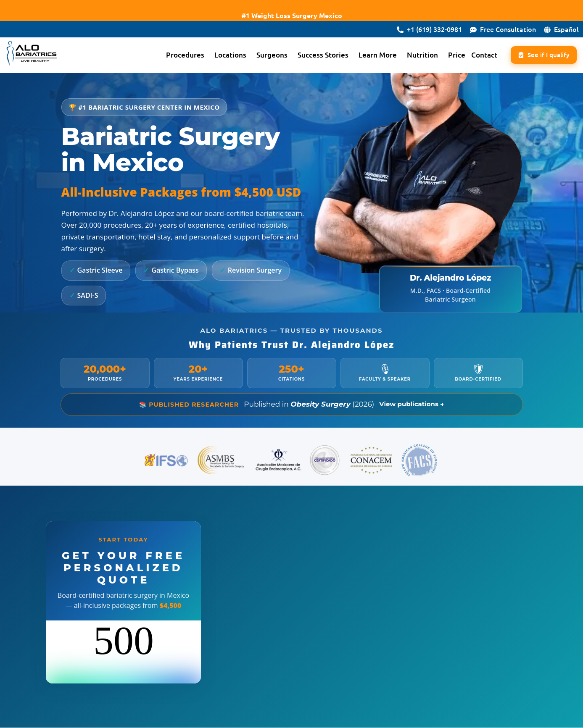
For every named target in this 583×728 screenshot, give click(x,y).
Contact (477, 55)
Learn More (371, 55)
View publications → (412, 404)
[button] (181, 55)
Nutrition (416, 55)
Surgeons (265, 55)
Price (450, 55)
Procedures (178, 55)
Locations (224, 55)
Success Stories (316, 55)
